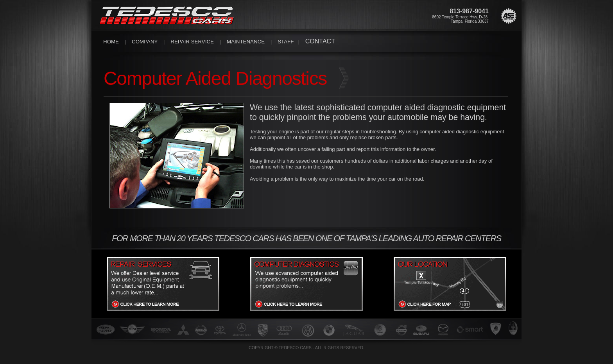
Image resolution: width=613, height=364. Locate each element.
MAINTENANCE (246, 42)
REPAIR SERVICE (192, 42)
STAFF (286, 42)
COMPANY (145, 42)
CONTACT (320, 41)
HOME (111, 42)
